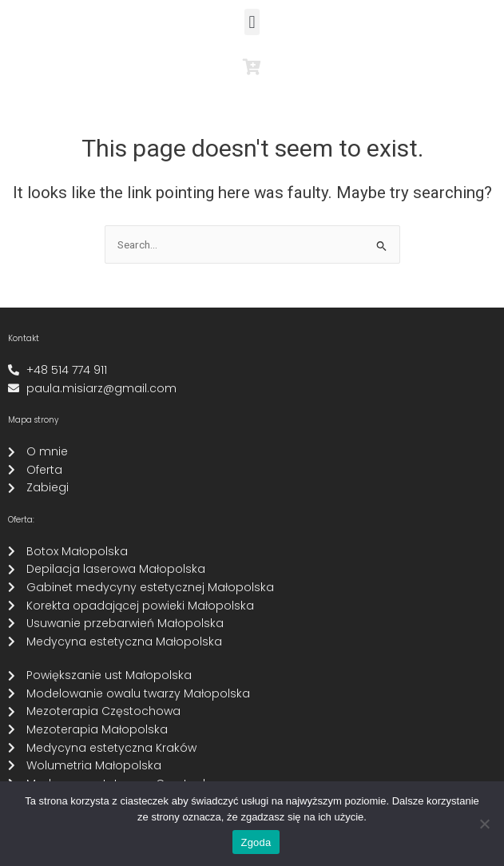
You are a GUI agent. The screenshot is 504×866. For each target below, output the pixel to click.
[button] (252, 22)
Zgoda (256, 842)
